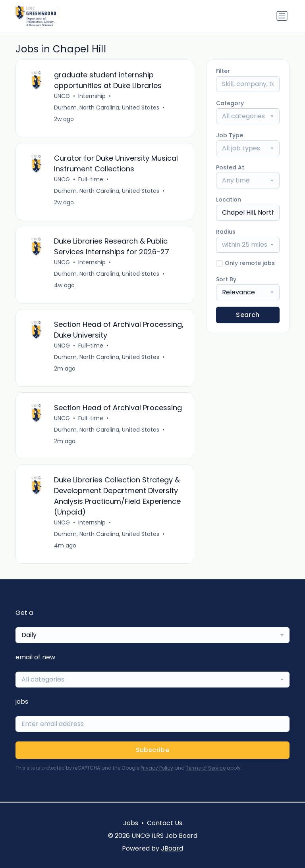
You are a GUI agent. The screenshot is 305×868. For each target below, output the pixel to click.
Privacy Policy (157, 769)
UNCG (62, 96)
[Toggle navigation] (282, 16)
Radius (226, 232)
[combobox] (248, 116)
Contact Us (165, 823)
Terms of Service (206, 769)
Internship (92, 96)
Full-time (91, 179)
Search (248, 315)
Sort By (226, 279)
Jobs (131, 823)
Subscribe (153, 751)
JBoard (172, 848)
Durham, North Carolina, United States (107, 108)
